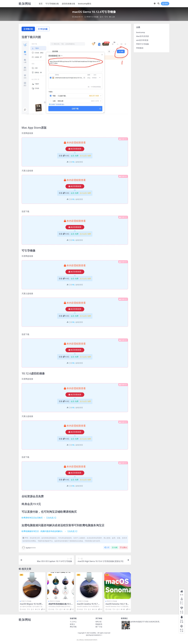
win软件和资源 (142, 40)
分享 (107, 547)
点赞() (123, 547)
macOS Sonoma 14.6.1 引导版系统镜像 (117, 605)
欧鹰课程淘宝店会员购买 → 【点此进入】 (39, 518)
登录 (165, 4)
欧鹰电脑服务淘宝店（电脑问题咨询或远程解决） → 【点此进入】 (50, 531)
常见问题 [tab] (43, 29)
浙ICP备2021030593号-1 (94, 635)
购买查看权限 (75, 149)
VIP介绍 (98, 622)
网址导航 (73, 627)
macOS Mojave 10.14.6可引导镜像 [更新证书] (32, 605)
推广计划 (99, 627)
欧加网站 (93, 633)
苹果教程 (140, 48)
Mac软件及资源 (142, 36)
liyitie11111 (29, 548)
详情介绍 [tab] (28, 29)
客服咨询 (99, 624)
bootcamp (141, 32)
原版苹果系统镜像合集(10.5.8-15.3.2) (60, 605)
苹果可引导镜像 (93, 17)
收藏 (115, 547)
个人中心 (73, 622)
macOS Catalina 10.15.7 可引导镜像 (88, 605)
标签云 (72, 624)
